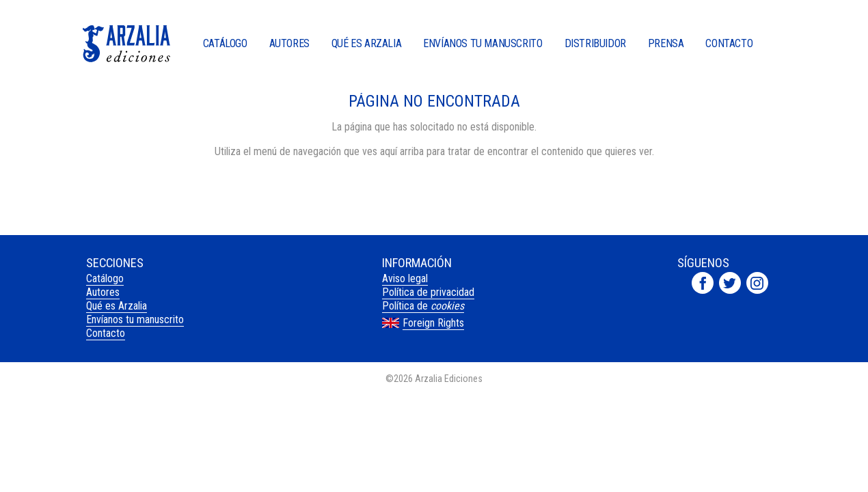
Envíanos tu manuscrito (483, 44)
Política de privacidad (428, 292)
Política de (423, 306)
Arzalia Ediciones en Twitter (730, 283)
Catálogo (225, 44)
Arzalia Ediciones (126, 44)
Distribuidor (595, 44)
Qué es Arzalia (366, 44)
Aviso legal (405, 278)
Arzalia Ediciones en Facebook (703, 283)
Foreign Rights (433, 323)
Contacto (729, 44)
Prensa (666, 44)
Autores (289, 44)
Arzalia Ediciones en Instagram (757, 283)
